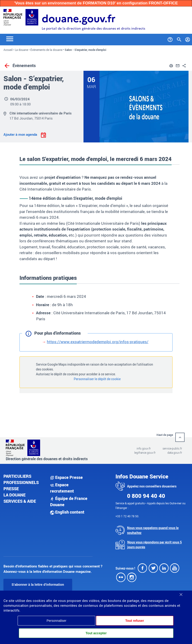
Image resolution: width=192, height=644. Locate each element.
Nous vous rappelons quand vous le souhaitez (153, 530)
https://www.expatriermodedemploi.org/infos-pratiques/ (98, 342)
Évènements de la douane (46, 50)
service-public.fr (172, 448)
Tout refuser (135, 621)
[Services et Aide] (170, 39)
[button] (171, 65)
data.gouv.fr (175, 453)
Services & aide (20, 501)
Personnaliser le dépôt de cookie (97, 379)
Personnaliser (57, 621)
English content (67, 512)
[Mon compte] (188, 39)
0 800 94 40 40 (146, 496)
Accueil (8, 50)
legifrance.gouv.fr (145, 453)
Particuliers (17, 476)
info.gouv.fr (144, 448)
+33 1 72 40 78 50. (127, 516)
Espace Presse (66, 477)
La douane (21, 50)
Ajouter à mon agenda (21, 134)
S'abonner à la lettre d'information (38, 585)
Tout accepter (96, 633)
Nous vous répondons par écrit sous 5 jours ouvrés (155, 545)
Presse (11, 489)
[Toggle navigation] (10, 39)
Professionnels (21, 482)
